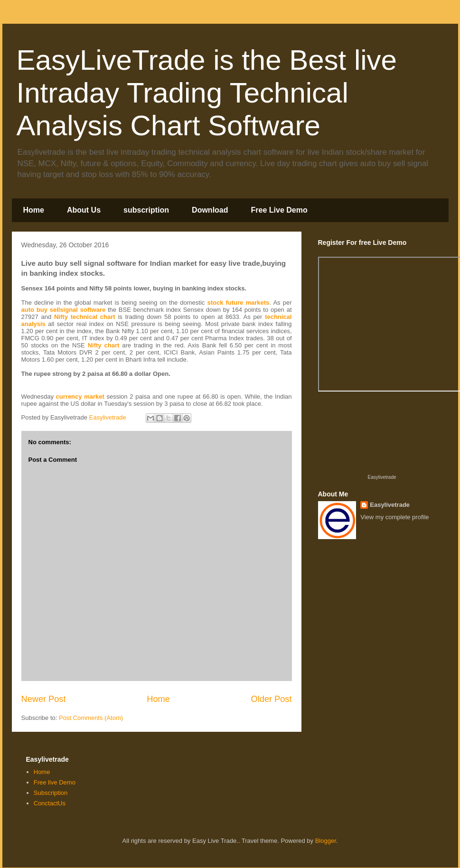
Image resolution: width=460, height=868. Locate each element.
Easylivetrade (382, 477)
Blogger (326, 841)
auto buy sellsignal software (64, 310)
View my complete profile (394, 517)
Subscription (51, 793)
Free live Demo (55, 782)
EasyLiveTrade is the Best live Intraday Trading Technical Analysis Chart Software (207, 93)
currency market (80, 397)
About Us (84, 210)
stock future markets (238, 303)
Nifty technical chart (85, 317)
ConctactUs (50, 803)
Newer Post (44, 699)
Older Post (272, 699)
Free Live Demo (279, 210)
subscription (146, 210)
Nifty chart (104, 345)
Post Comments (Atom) (91, 718)
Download (210, 210)
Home (34, 210)
